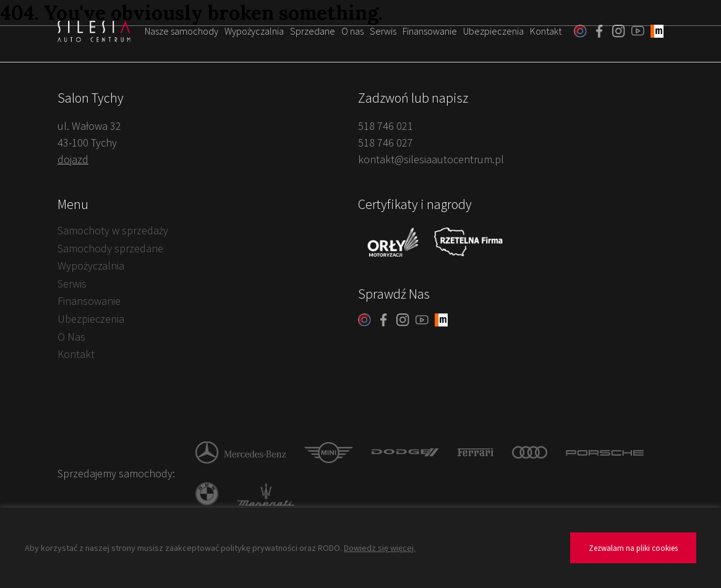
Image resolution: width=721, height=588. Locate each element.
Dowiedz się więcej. (380, 548)
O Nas (71, 337)
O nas (352, 31)
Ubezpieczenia (493, 31)
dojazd (73, 159)
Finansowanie (430, 31)
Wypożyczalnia (254, 31)
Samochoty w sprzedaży (113, 230)
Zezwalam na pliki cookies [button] (633, 548)
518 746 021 (386, 126)
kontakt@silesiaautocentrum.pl (431, 159)
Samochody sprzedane (110, 248)
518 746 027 (386, 143)
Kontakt (546, 31)
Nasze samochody (181, 31)
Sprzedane (313, 31)
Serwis (383, 31)
